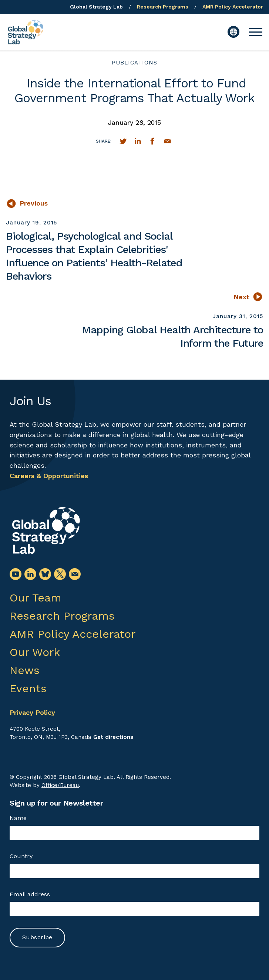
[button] (256, 32)
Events (28, 688)
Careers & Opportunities (49, 476)
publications (134, 63)
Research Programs (163, 7)
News (25, 670)
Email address (30, 894)
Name (18, 818)
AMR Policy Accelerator (233, 7)
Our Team (36, 598)
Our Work (35, 652)
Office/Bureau (60, 785)
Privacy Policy (32, 712)
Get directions (113, 737)
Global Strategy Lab (96, 7)
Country (21, 856)
